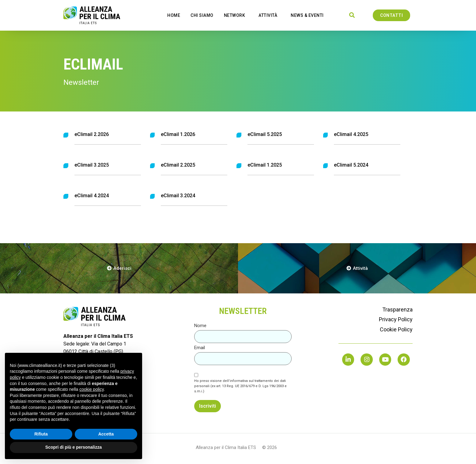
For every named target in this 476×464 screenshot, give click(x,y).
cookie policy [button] (91, 389)
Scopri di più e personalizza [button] (74, 447)
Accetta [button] (106, 434)
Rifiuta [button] (41, 434)
